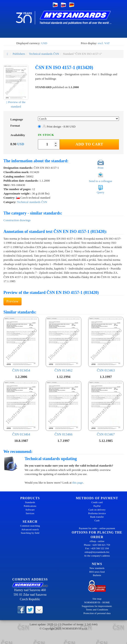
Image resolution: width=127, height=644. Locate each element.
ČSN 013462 (63, 344)
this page (78, 483)
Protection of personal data (97, 613)
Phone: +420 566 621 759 (97, 545)
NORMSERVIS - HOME (97, 602)
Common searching (30, 526)
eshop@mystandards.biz (97, 552)
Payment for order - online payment (97, 528)
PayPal (97, 506)
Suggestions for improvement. (97, 606)
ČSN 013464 (21, 408)
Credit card (97, 502)
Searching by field (30, 533)
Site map (97, 599)
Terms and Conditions (97, 609)
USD (44, 43)
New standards (97, 568)
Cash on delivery (97, 510)
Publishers (19, 54)
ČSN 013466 (63, 408)
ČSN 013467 (106, 408)
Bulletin (97, 575)
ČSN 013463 (106, 344)
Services (30, 513)
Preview (13, 301)
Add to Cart (89, 144)
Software (30, 510)
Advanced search (30, 529)
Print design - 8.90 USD (59, 126)
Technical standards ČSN (44, 54)
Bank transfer (97, 517)
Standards (30, 502)
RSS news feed (97, 572)
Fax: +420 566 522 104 (97, 548)
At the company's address (97, 556)
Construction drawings (17, 220)
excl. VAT (104, 43)
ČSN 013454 (21, 344)
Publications (30, 506)
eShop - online (97, 541)
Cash (97, 520)
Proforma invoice (97, 513)
